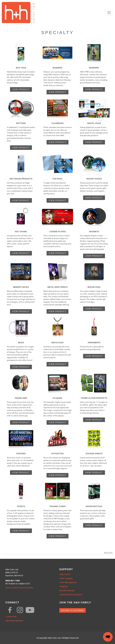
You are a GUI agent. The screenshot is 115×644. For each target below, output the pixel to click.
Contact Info (11, 617)
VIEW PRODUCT (21, 89)
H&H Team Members (15, 621)
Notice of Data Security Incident (19, 588)
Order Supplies (66, 578)
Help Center (65, 574)
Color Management (68, 582)
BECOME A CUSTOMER (72, 610)
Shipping (64, 586)
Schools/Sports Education (71, 595)
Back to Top (109, 553)
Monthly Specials (67, 591)
